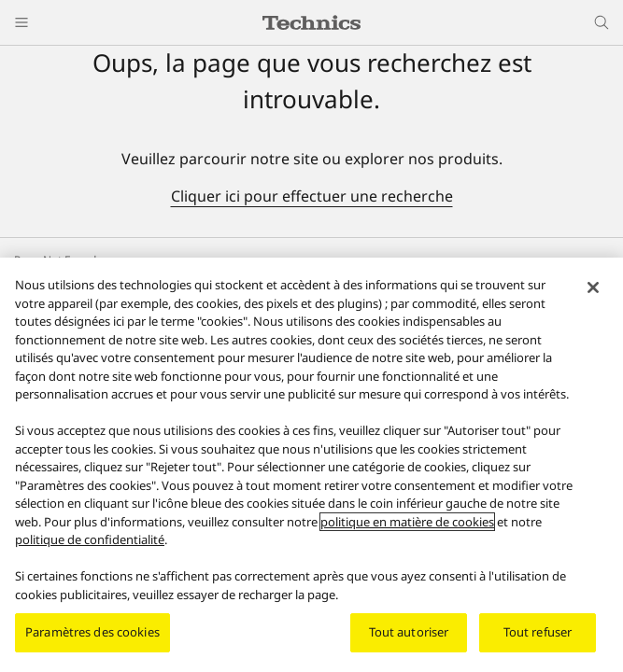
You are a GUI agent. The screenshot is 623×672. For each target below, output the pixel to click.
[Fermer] (593, 287)
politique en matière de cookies (407, 522)
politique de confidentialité (90, 539)
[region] (311, 465)
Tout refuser (538, 632)
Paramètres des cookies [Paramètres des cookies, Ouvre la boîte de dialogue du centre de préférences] (92, 632)
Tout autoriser (409, 632)
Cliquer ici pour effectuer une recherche (312, 196)
